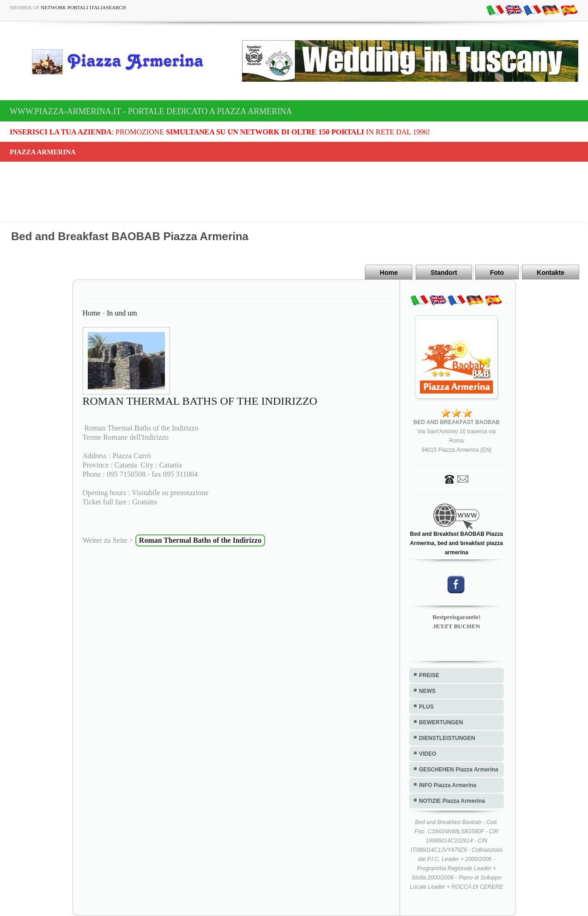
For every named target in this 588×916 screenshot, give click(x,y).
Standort (444, 273)
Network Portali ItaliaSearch (83, 7)
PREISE (429, 675)
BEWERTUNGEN (441, 722)
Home (389, 273)
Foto (497, 273)
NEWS (427, 691)
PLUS (426, 707)
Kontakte (551, 273)
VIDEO (427, 754)
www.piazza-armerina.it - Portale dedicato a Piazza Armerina (151, 111)
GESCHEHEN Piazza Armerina (459, 770)
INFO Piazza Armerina (448, 785)
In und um (122, 313)
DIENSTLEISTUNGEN (447, 738)
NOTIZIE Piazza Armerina (452, 801)
